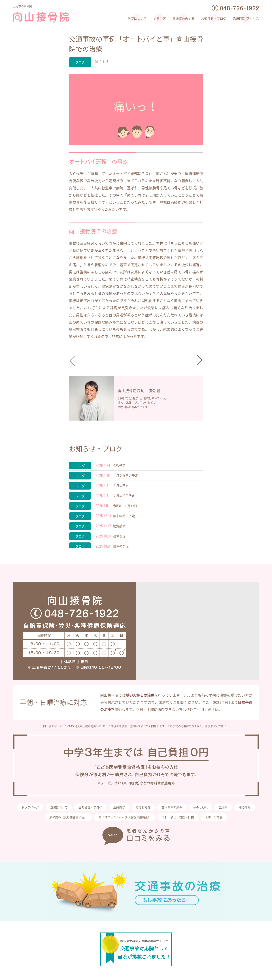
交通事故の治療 (183, 18)
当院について (137, 18)
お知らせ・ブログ (214, 18)
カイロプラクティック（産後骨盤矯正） (136, 819)
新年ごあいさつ (78, 362)
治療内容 (159, 18)
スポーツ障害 (230, 819)
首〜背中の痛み (186, 808)
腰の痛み (38, 819)
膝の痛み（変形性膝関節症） (76, 819)
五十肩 (239, 808)
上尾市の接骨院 (25, 6)
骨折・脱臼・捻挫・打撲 (193, 819)
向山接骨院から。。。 (194, 360)
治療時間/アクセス (246, 18)
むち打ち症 (156, 808)
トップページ (37, 808)
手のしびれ (216, 808)
